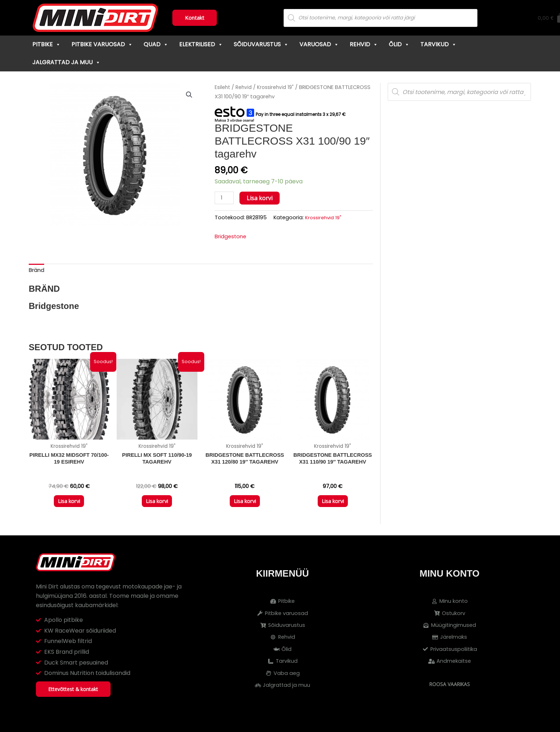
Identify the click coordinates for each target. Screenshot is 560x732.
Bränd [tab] (37, 272)
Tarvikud (438, 44)
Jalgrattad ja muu (66, 62)
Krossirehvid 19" (278, 87)
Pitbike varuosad (102, 44)
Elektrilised (201, 44)
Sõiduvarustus (261, 44)
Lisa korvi (261, 198)
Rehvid (364, 44)
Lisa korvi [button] (69, 507)
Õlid (399, 44)
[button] (189, 95)
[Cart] (514, 18)
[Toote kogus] (225, 198)
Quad (156, 44)
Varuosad (319, 44)
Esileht (223, 87)
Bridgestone (232, 237)
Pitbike (46, 44)
